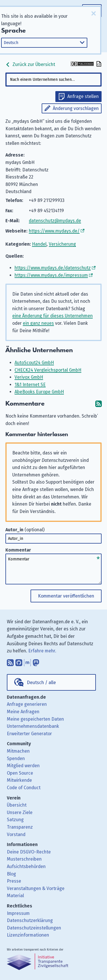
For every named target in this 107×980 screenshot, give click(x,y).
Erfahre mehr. (42, 651)
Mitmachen (18, 751)
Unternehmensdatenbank (33, 726)
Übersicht (17, 805)
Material (15, 896)
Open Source (20, 773)
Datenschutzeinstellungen (34, 928)
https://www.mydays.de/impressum (51, 275)
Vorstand (16, 834)
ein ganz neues (38, 323)
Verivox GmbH (29, 377)
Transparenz (20, 827)
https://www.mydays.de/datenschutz (53, 268)
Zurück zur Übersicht (30, 64)
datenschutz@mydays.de (55, 221)
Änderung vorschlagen (76, 108)
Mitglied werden (23, 766)
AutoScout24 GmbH (34, 363)
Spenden (16, 758)
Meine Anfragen (23, 712)
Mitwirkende (19, 780)
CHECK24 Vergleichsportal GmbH (48, 370)
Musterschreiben (24, 859)
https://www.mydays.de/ (54, 231)
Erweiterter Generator (29, 734)
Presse (14, 881)
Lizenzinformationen (28, 935)
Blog (11, 874)
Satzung (15, 820)
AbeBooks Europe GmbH (39, 392)
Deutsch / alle (41, 683)
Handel (39, 244)
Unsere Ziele (20, 812)
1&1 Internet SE (30, 385)
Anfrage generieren (27, 704)
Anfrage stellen (83, 96)
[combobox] (54, 80)
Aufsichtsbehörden (26, 866)
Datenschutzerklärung (30, 920)
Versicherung (62, 244)
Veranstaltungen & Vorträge (36, 888)
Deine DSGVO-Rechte (29, 852)
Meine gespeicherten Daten (35, 719)
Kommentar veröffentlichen (66, 596)
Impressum (18, 913)
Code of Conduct (24, 788)
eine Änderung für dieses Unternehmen (53, 316)
